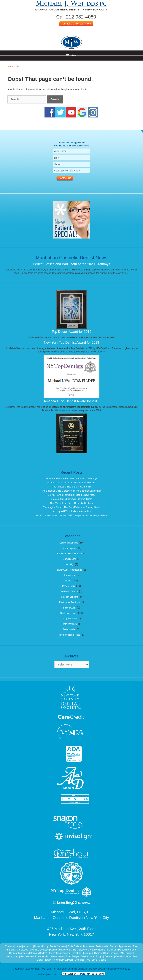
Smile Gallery (74, 946)
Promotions (88, 946)
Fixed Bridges (72, 956)
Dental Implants (70, 548)
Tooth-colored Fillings (70, 635)
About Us (28, 946)
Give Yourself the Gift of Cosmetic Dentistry (71, 503)
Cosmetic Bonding (60, 950)
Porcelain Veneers (69, 597)
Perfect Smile (69, 586)
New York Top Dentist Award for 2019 (72, 343)
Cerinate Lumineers (19, 953)
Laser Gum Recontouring (69, 570)
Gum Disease (70, 559)
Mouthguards (12, 956)
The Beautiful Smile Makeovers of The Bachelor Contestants (71, 491)
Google (103, 960)
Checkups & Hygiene (92, 953)
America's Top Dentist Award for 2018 (72, 401)
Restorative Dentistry (70, 602)
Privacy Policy (41, 946)
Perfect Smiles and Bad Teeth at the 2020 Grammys (72, 264)
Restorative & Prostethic (32, 956)
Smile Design (70, 608)
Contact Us (22, 950)
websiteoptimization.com (50, 975)
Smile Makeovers (69, 613)
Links (95, 960)
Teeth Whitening (69, 624)
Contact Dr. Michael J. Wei (76, 24)
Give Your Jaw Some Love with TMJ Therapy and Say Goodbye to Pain (71, 515)
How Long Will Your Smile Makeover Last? (71, 511)
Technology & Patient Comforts (69, 960)
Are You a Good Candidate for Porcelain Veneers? (71, 483)
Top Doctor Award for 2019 (72, 332)
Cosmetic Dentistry (69, 543)
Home (10, 66)
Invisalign (69, 564)
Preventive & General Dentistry (65, 953)
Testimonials (69, 629)
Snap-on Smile (70, 619)
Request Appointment (121, 946)
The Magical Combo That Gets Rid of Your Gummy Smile (71, 507)
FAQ (88, 960)
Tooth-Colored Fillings (92, 956)
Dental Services (58, 946)
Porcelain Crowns (69, 592)
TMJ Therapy (126, 953)
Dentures (109, 956)
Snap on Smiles (39, 953)
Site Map (9, 946)
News (68, 581)
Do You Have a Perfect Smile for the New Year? (71, 495)
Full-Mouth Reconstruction (69, 554)
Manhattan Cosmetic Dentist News (71, 258)
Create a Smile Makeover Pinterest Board (71, 499)
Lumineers (69, 575)
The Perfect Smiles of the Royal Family (71, 487)
